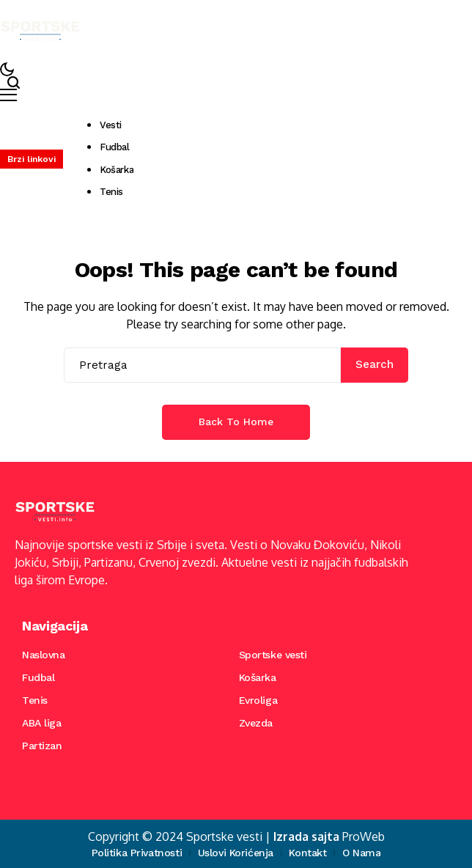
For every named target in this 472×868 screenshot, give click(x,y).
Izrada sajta (306, 836)
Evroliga (258, 700)
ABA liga (42, 723)
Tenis (35, 700)
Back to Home (236, 422)
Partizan (42, 746)
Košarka (258, 677)
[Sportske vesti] (40, 31)
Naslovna (44, 655)
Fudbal (38, 677)
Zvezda (256, 723)
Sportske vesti (273, 655)
